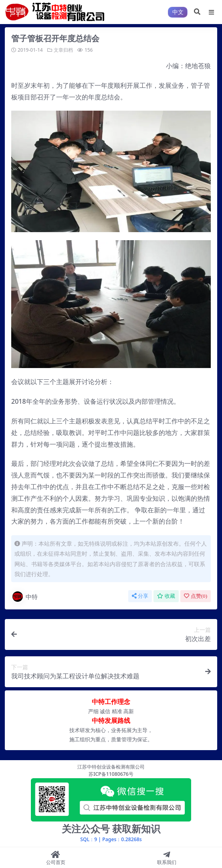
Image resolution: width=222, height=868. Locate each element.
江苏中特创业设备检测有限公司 (111, 767)
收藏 (166, 596)
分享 (140, 596)
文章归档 (63, 50)
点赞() (196, 596)
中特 (24, 597)
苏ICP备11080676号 (111, 774)
